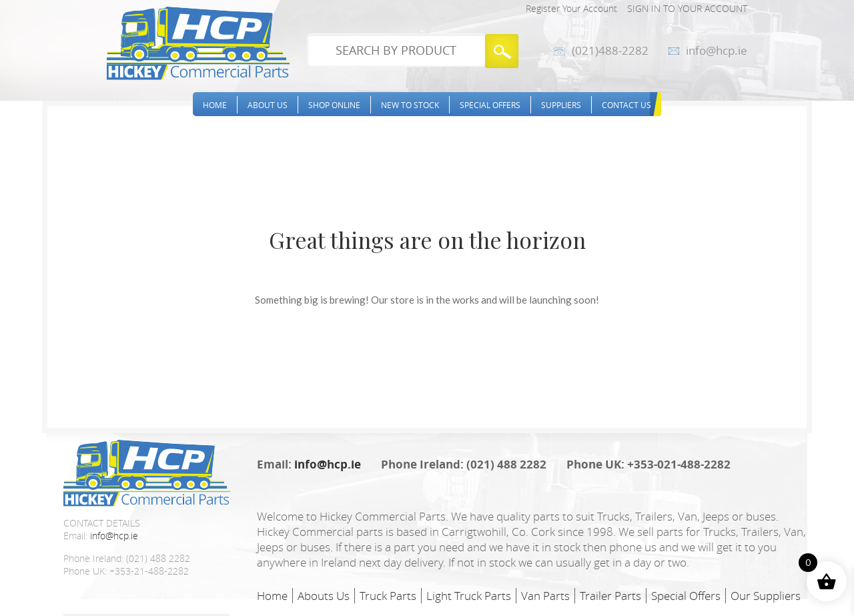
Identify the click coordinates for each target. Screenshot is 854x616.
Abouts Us (324, 596)
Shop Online (334, 105)
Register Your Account (571, 8)
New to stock (410, 105)
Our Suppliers (766, 596)
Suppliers (561, 105)
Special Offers (490, 105)
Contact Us (626, 105)
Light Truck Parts (469, 596)
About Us (268, 105)
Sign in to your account (687, 8)
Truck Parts (388, 596)
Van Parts (545, 596)
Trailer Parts (610, 596)
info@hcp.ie (717, 51)
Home (215, 105)
